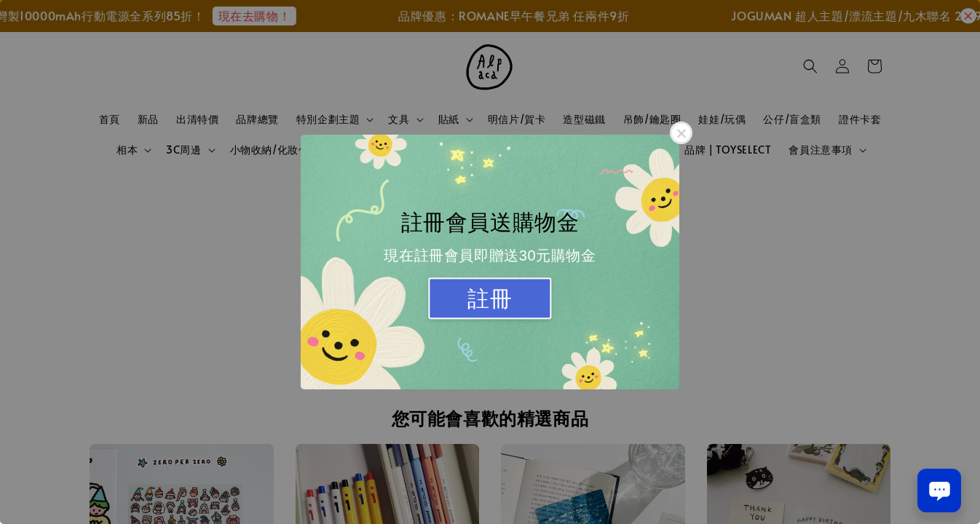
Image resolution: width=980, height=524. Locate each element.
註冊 (490, 299)
